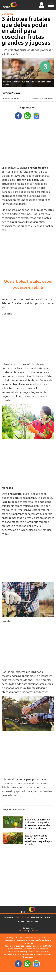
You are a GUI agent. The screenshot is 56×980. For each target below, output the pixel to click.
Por (11, 93)
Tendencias (37, 917)
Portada (8, 917)
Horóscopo (32, 922)
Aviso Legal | (11, 940)
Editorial (35, 931)
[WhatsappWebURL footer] (27, 964)
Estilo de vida (11, 98)
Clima (21, 922)
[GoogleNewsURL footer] (36, 964)
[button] (51, 5)
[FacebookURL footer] (18, 964)
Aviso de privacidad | (26, 940)
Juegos (49, 917)
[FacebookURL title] (18, 115)
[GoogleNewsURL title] (36, 115)
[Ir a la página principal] (10, 5)
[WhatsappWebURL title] (27, 115)
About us (29, 943)
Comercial (22, 931)
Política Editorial (44, 940)
